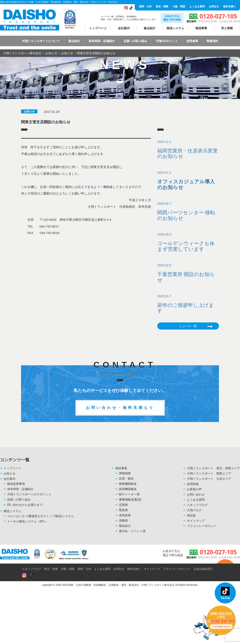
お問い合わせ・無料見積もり (120, 408)
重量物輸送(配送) (130, 499)
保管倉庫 (125, 515)
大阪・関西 (179, 7)
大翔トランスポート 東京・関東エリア (213, 468)
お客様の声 (194, 489)
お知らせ (29, 111)
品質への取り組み (19, 499)
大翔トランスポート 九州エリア (209, 479)
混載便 (123, 520)
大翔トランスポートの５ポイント (29, 494)
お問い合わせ (196, 494)
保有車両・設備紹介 (20, 489)
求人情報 (227, 28)
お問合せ (214, 7)
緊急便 (123, 510)
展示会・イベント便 (132, 531)
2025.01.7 (188, 304)
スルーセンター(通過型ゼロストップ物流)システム (41, 516)
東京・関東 (162, 7)
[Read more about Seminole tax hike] (24, 575)
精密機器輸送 (128, 484)
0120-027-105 (218, 16)
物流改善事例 (16, 484)
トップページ (98, 28)
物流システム (175, 28)
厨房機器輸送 (128, 489)
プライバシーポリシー (202, 526)
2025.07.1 (188, 180)
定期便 (123, 505)
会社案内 (124, 28)
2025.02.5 (188, 273)
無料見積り (229, 7)
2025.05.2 (188, 242)
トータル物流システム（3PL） (27, 521)
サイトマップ (196, 521)
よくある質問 (197, 7)
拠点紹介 (150, 28)
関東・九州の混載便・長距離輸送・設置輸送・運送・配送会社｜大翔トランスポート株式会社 (121, 585)
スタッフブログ (197, 505)
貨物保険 (125, 473)
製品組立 (125, 526)
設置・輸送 (126, 478)
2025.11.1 (188, 150)
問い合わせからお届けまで (25, 505)
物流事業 (201, 28)
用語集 (191, 515)
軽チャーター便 (129, 494)
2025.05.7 (188, 211)
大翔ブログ (194, 510)
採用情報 (193, 484)
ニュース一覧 (196, 327)
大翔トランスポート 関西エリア (209, 473)
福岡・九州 (145, 7)
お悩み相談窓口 (203, 569)
